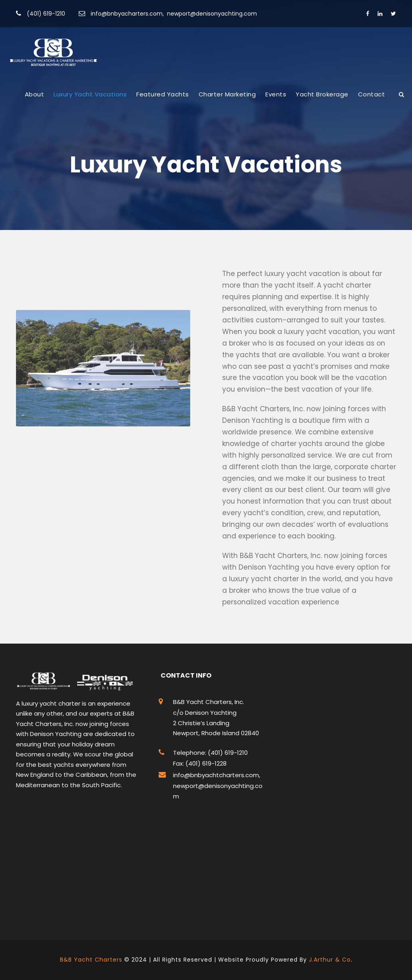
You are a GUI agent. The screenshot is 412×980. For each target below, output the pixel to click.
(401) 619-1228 (205, 763)
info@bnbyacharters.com (127, 14)
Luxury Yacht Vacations (90, 94)
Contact (372, 94)
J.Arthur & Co (330, 960)
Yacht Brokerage (322, 94)
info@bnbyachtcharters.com (216, 775)
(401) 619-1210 (46, 14)
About (35, 94)
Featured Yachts (163, 94)
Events (276, 94)
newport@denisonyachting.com (212, 14)
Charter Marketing (227, 94)
